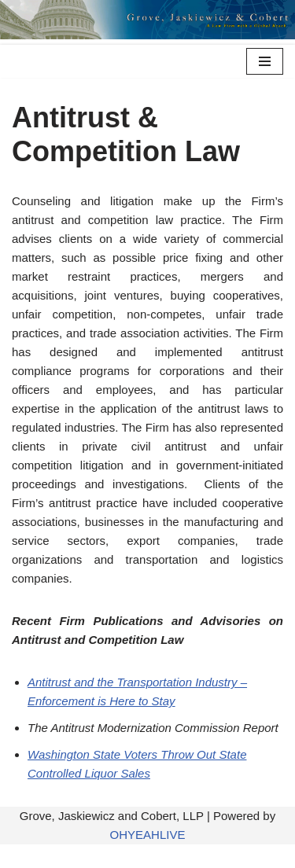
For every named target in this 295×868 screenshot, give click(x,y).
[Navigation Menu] (265, 61)
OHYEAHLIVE (148, 835)
